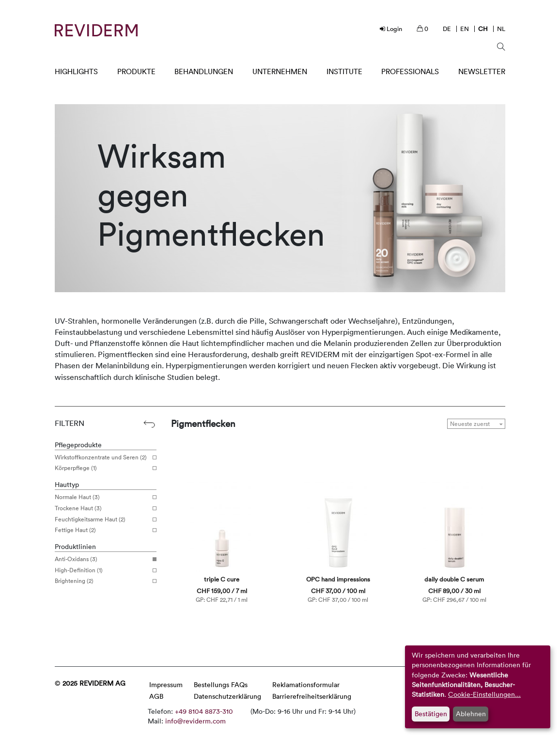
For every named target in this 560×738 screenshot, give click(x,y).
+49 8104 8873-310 (204, 711)
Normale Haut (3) (102, 497)
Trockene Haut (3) (102, 508)
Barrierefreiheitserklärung (312, 696)
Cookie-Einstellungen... (484, 694)
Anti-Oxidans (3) (102, 559)
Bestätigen (431, 714)
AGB (156, 696)
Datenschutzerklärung (227, 696)
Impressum (166, 684)
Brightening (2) (102, 581)
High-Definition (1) (102, 570)
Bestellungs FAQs (221, 684)
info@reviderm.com (195, 721)
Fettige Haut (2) (102, 530)
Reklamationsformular (306, 684)
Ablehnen (471, 714)
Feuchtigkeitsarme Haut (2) (102, 519)
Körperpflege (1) (102, 468)
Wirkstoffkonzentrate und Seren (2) (102, 457)
